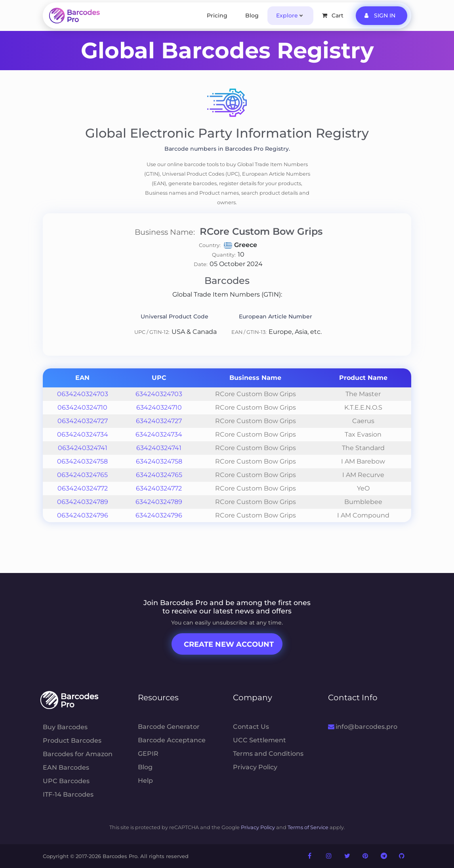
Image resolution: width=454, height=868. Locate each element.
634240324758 (159, 461)
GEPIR (148, 754)
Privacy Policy (255, 767)
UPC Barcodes (66, 781)
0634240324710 (82, 407)
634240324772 (159, 488)
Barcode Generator (169, 727)
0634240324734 (83, 434)
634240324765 (159, 475)
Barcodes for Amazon (78, 754)
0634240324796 (83, 515)
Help (145, 781)
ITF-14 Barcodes (68, 794)
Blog (252, 15)
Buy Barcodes (65, 727)
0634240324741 (83, 448)
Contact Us (251, 727)
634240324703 (159, 394)
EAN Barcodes (66, 767)
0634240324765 (82, 475)
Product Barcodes (72, 741)
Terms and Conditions (268, 754)
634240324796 (159, 515)
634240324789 (159, 502)
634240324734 (159, 434)
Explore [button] (287, 15)
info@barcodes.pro (363, 727)
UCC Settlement (259, 740)
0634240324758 (82, 461)
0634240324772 (83, 488)
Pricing (217, 15)
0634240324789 (83, 502)
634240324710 (159, 407)
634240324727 (159, 421)
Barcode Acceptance (172, 740)
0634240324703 (83, 394)
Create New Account (229, 644)
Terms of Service (308, 827)
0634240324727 (83, 421)
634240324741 (159, 448)
